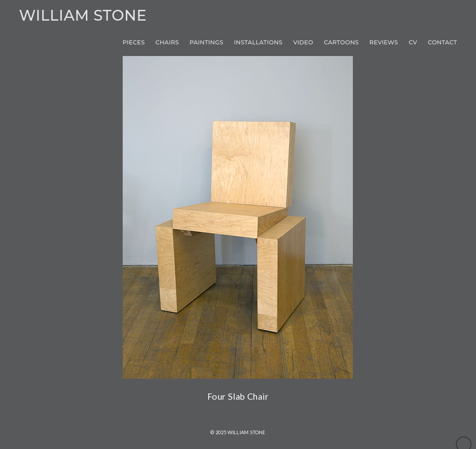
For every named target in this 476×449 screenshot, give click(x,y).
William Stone (83, 15)
